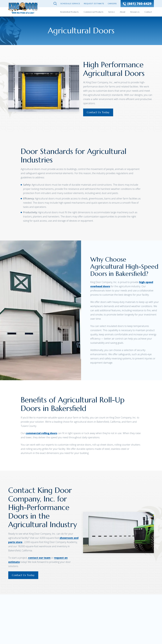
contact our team (39, 558)
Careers (112, 3)
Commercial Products (93, 12)
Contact (148, 12)
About (123, 12)
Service (112, 12)
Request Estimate (94, 3)
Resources (135, 12)
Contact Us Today (98, 112)
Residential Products (69, 12)
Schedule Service (70, 3)
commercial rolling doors (41, 433)
